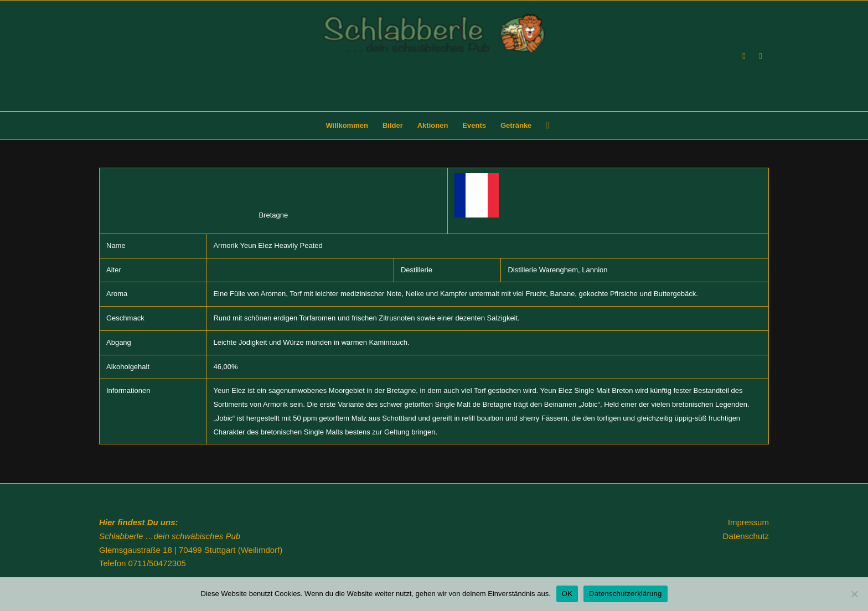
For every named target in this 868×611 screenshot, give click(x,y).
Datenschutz (746, 536)
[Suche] (544, 126)
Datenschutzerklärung (625, 594)
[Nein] (854, 594)
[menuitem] (347, 126)
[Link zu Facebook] (744, 56)
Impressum (748, 522)
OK (567, 594)
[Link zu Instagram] (761, 56)
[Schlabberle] (434, 63)
